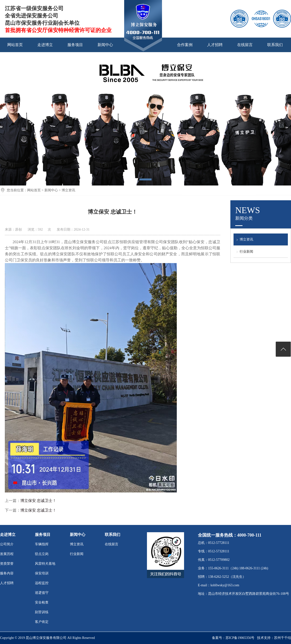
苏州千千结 (283, 638)
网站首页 (15, 45)
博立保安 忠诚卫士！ (38, 501)
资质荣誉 (7, 564)
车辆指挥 (42, 544)
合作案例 (185, 45)
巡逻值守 (42, 593)
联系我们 (275, 45)
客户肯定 (42, 622)
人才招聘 (215, 45)
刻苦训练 (42, 612)
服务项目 (75, 45)
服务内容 (7, 573)
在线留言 (245, 45)
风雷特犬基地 (45, 564)
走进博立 (45, 45)
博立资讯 (68, 190)
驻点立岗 (42, 554)
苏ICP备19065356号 (240, 638)
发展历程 (7, 554)
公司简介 (7, 544)
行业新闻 (246, 252)
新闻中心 (105, 45)
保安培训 (42, 573)
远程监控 (42, 583)
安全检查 (42, 602)
